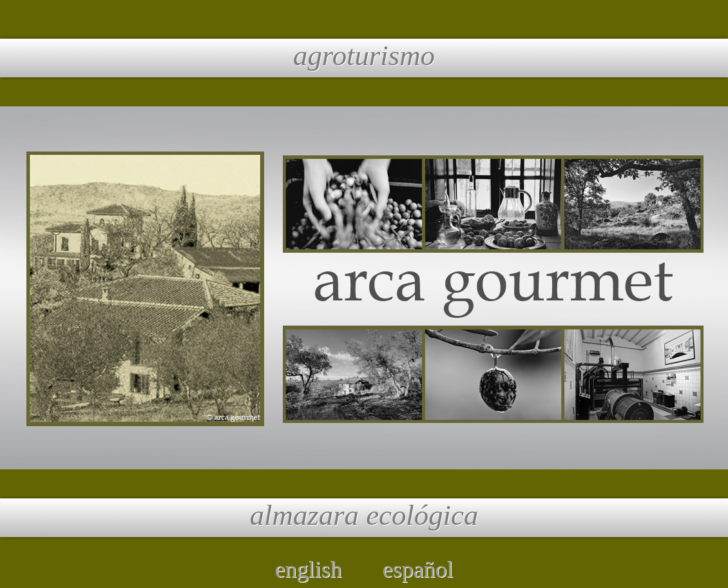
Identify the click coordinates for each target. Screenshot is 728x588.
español (418, 569)
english (309, 569)
